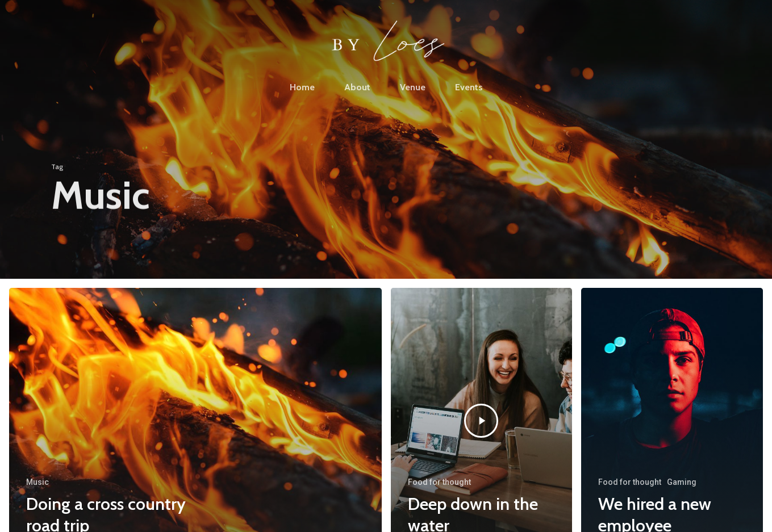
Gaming (682, 482)
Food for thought (439, 482)
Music (37, 482)
